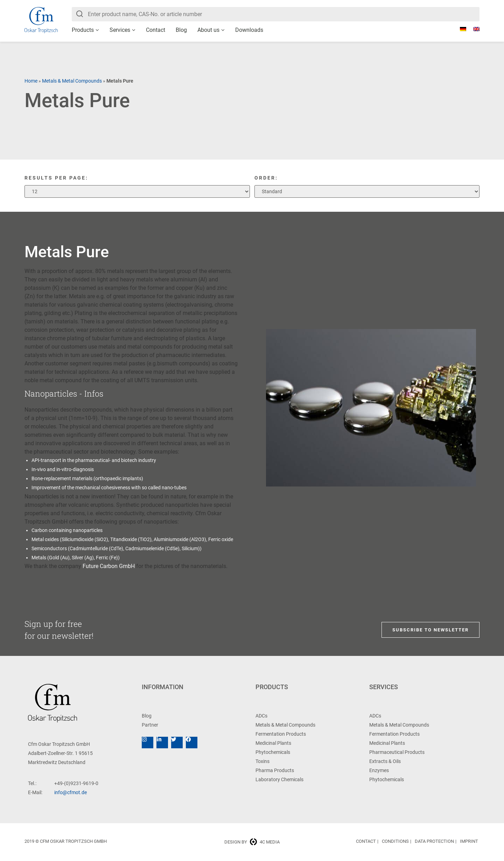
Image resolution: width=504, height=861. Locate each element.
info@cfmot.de (71, 792)
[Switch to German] (460, 29)
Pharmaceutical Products (397, 752)
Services (120, 30)
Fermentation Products (281, 734)
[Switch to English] (473, 29)
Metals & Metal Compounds (72, 81)
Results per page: (56, 178)
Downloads (249, 30)
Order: (266, 178)
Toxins (262, 761)
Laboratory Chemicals (279, 779)
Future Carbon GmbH (109, 566)
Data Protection (434, 841)
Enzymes (379, 770)
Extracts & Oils (385, 761)
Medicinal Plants (273, 743)
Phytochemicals (273, 752)
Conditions (395, 841)
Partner (150, 725)
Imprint (469, 841)
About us (208, 30)
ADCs (261, 716)
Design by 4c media (252, 842)
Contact (156, 30)
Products (83, 30)
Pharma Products (275, 770)
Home (31, 81)
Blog (181, 30)
